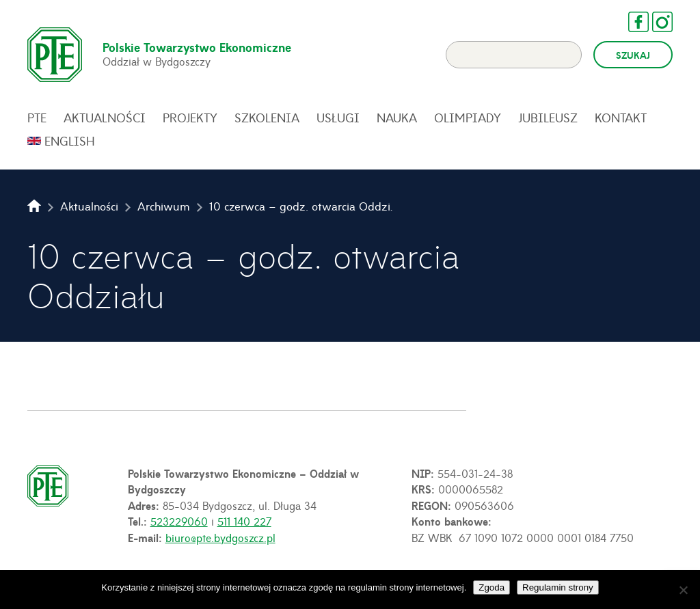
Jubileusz (548, 118)
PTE (37, 118)
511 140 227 (244, 521)
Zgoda (492, 587)
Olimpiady (468, 118)
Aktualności (105, 118)
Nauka (397, 118)
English (70, 141)
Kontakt (621, 118)
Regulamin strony (558, 587)
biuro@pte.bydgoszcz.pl (220, 537)
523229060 (179, 521)
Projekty (190, 118)
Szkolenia (267, 118)
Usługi (338, 118)
